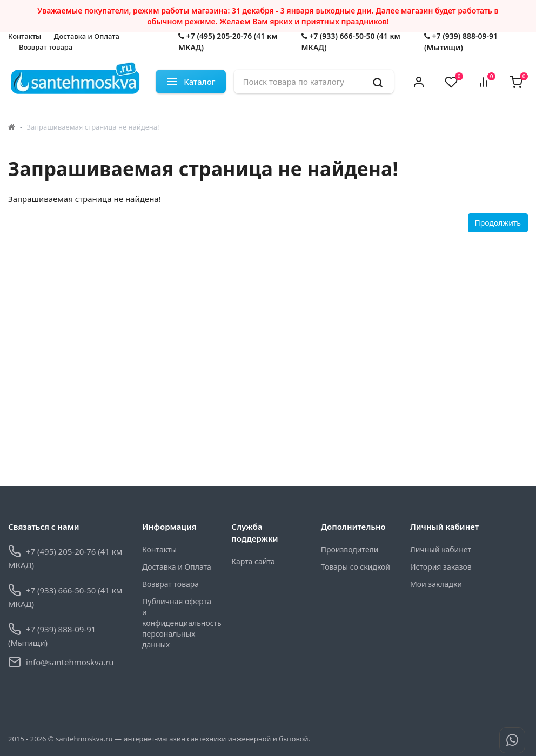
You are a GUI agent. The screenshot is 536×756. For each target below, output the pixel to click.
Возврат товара (46, 47)
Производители (350, 549)
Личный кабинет (441, 549)
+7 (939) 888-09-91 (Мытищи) (461, 42)
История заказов (441, 567)
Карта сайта (253, 561)
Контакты (25, 36)
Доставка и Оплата (87, 36)
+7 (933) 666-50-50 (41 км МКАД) (351, 42)
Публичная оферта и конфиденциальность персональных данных (179, 623)
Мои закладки (436, 584)
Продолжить (498, 223)
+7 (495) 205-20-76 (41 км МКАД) (228, 42)
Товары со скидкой (356, 567)
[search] (378, 82)
